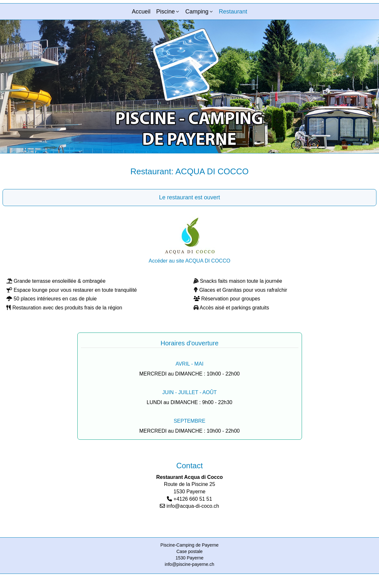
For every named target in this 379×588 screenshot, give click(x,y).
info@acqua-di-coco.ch (193, 506)
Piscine (166, 12)
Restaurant (233, 12)
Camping (197, 12)
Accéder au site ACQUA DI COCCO (189, 261)
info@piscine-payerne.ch (189, 564)
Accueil (141, 12)
